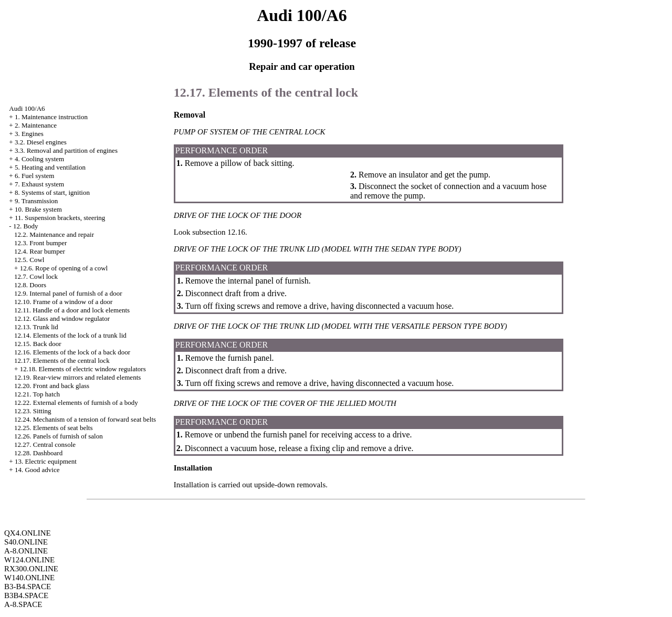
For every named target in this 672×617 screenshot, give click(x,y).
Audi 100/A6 (27, 108)
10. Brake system (38, 209)
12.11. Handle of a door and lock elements (72, 310)
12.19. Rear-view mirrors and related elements (77, 377)
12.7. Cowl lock (36, 276)
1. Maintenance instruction (51, 117)
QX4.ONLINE (28, 533)
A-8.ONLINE (26, 551)
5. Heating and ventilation (50, 167)
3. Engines (29, 134)
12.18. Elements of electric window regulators (83, 369)
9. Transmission (36, 201)
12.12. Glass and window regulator (62, 318)
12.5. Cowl (29, 260)
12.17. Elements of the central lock (62, 360)
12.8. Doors (30, 285)
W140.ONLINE (29, 578)
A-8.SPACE (23, 604)
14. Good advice (37, 470)
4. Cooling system (39, 159)
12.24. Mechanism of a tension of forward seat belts (85, 419)
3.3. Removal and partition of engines (66, 150)
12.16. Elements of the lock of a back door (72, 352)
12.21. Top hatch (37, 394)
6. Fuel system (34, 176)
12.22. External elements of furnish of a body (76, 402)
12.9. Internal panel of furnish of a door (68, 293)
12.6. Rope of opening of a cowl (64, 268)
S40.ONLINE (26, 542)
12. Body (26, 226)
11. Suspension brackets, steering (60, 218)
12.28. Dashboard (38, 453)
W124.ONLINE (29, 560)
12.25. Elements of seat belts (53, 428)
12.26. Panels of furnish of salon (59, 436)
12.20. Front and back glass (52, 386)
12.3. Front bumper (40, 243)
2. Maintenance (36, 125)
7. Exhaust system (39, 184)
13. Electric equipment (46, 461)
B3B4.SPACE (26, 595)
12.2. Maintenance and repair (54, 234)
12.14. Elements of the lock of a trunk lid (70, 335)
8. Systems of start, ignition (52, 192)
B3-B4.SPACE (28, 587)
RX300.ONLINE (31, 569)
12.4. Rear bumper (40, 251)
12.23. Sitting (33, 411)
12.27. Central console (45, 445)
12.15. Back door (38, 344)
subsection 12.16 (219, 232)
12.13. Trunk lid (36, 327)
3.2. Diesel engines (41, 142)
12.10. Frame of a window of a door (63, 302)
